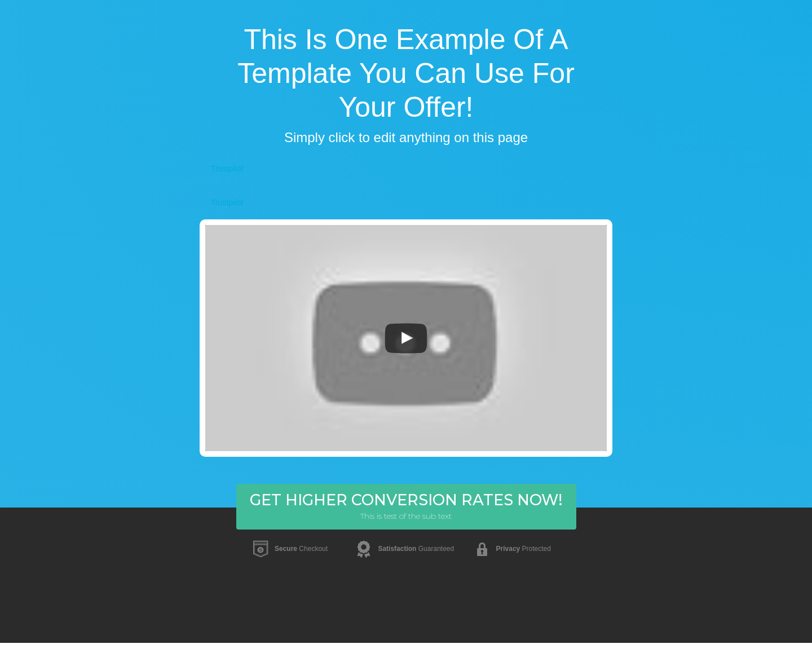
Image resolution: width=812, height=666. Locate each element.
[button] (406, 507)
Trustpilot (227, 169)
